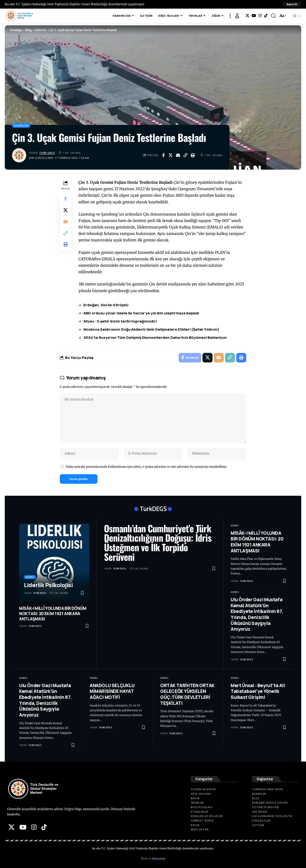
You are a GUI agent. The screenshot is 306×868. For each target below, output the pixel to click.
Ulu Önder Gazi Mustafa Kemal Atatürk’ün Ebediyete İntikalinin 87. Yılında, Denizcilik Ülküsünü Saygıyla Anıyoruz (257, 614)
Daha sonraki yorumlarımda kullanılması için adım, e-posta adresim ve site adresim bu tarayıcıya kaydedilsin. (146, 467)
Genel (30, 577)
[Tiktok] (266, 16)
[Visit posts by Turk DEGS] (19, 155)
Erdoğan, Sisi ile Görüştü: (106, 305)
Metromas (159, 858)
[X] (247, 16)
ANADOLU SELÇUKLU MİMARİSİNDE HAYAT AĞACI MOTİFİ (112, 691)
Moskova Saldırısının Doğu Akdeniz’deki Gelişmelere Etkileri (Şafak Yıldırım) (151, 329)
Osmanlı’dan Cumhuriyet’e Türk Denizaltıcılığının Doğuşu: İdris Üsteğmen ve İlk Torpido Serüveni (158, 543)
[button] (292, 4)
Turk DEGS (47, 153)
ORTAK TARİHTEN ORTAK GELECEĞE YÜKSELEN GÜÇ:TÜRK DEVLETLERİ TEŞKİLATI (187, 694)
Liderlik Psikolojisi (48, 585)
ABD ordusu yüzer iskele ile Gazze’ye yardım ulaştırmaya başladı (141, 313)
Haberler (21, 125)
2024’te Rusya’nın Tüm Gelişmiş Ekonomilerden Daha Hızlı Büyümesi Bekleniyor (155, 337)
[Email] (178, 155)
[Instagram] (260, 16)
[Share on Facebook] (163, 155)
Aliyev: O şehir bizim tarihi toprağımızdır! (120, 321)
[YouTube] (254, 16)
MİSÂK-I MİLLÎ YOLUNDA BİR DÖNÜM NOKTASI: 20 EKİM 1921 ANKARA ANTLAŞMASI (53, 614)
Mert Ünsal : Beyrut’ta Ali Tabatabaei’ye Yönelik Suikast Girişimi (258, 691)
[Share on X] (171, 155)
